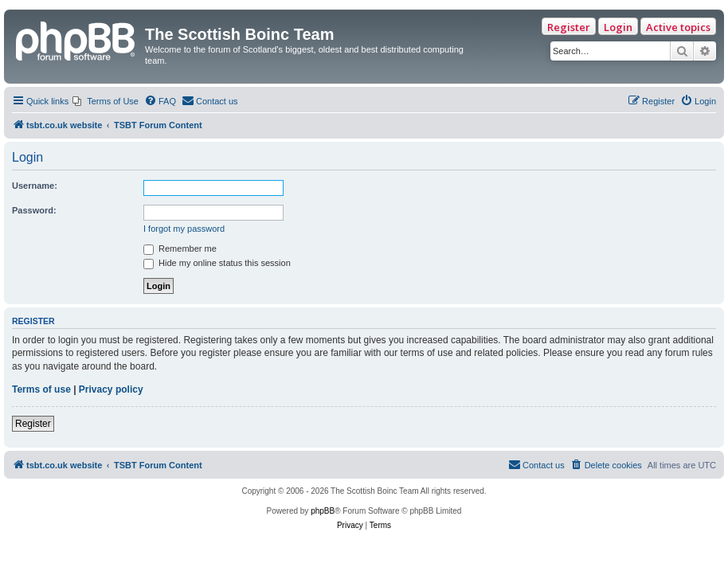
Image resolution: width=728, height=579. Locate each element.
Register (569, 27)
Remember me (180, 248)
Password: (34, 210)
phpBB (323, 511)
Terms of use (41, 389)
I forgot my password (184, 229)
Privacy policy (111, 389)
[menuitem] (106, 101)
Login (618, 27)
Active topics (678, 27)
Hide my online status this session (217, 263)
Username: (35, 186)
